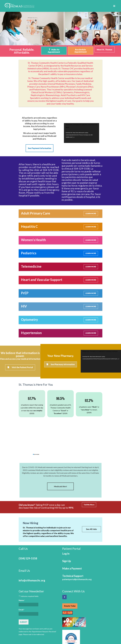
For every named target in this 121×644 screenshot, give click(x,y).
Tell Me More (89, 478)
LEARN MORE (91, 212)
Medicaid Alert (60, 460)
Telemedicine (34, 629)
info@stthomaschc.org (32, 554)
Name (22, 574)
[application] (82, 132)
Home (22, 629)
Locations (93, 629)
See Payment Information (40, 147)
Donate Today (70, 579)
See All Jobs (91, 503)
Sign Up (67, 534)
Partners (80, 629)
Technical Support (77, 551)
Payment (69, 629)
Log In (66, 527)
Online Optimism (96, 641)
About (47, 629)
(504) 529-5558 (28, 532)
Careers (22, 633)
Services (57, 629)
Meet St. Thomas (105, 50)
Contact (33, 633)
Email (22, 583)
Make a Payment (72, 542)
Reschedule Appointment (81, 51)
